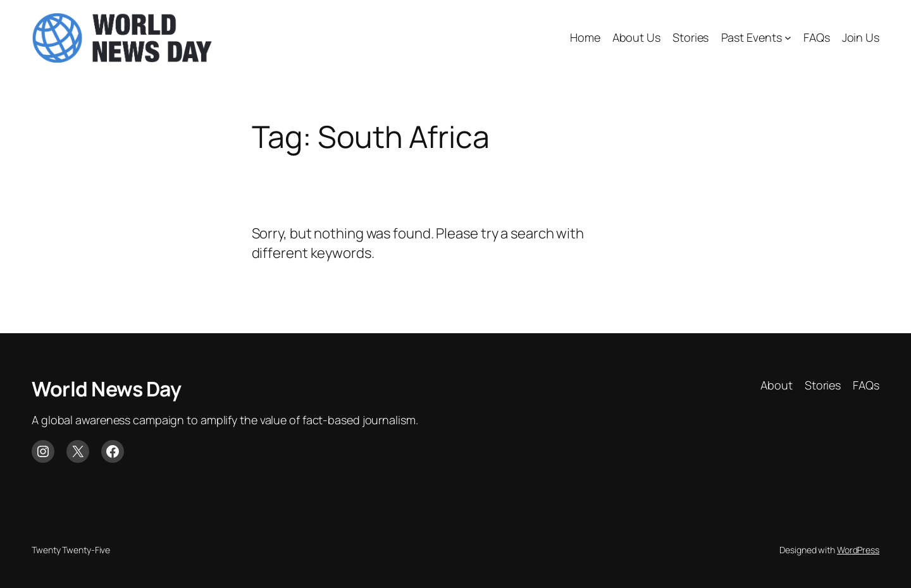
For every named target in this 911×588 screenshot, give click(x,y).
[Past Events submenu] (788, 38)
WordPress (858, 550)
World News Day (106, 389)
